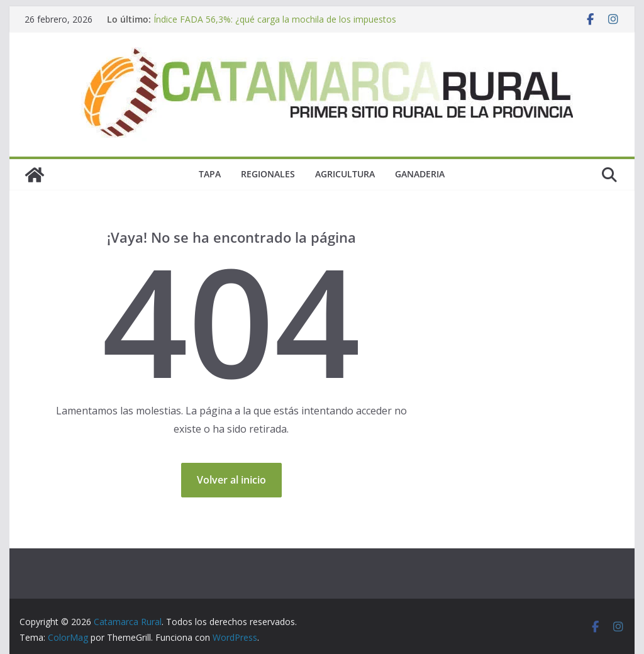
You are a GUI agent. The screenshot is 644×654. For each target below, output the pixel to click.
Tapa (210, 174)
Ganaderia (420, 174)
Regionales (268, 174)
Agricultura (345, 174)
